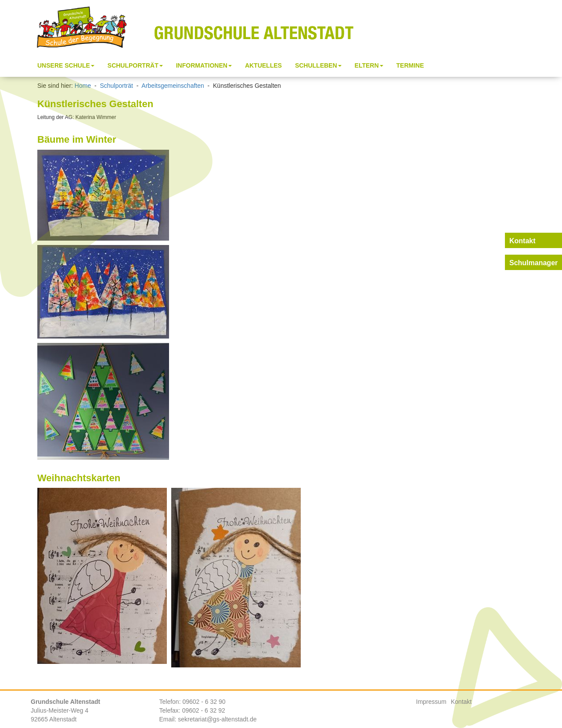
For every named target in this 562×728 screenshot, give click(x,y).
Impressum (431, 702)
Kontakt (461, 702)
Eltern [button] (369, 65)
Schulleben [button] (318, 65)
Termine (410, 65)
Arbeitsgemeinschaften (173, 86)
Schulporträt (116, 86)
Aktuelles (263, 65)
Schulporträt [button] (135, 65)
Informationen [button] (204, 65)
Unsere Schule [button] (66, 65)
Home (83, 86)
